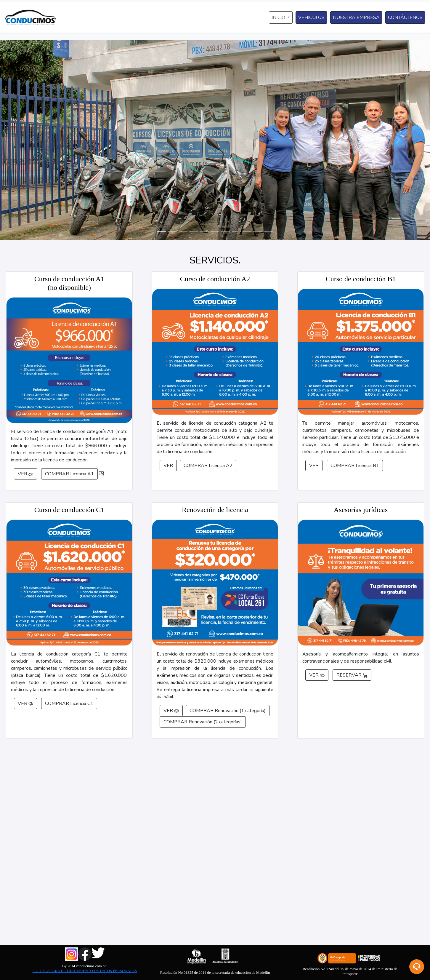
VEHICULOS (311, 17)
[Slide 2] (172, 232)
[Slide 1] (162, 232)
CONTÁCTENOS (405, 17)
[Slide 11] (268, 232)
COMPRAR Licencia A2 (208, 466)
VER (25, 474)
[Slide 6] (215, 232)
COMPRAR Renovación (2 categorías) (203, 722)
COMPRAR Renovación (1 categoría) (228, 711)
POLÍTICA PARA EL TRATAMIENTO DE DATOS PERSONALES (85, 971)
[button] (417, 967)
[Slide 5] (204, 232)
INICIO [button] (279, 17)
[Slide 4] (194, 232)
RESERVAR (352, 675)
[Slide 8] (236, 232)
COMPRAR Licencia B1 (355, 466)
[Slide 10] (258, 232)
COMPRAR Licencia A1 (69, 474)
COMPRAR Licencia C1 (69, 704)
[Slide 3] (183, 232)
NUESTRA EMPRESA (356, 17)
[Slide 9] (247, 232)
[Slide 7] (226, 232)
